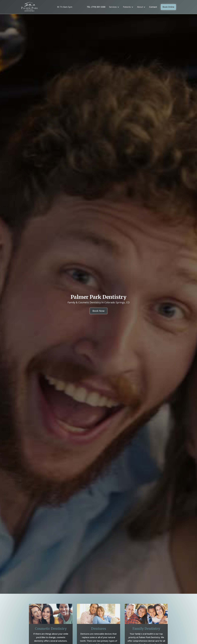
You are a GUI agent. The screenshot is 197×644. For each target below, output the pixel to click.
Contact (153, 7)
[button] (114, 7)
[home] (32, 7)
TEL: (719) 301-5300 (96, 7)
